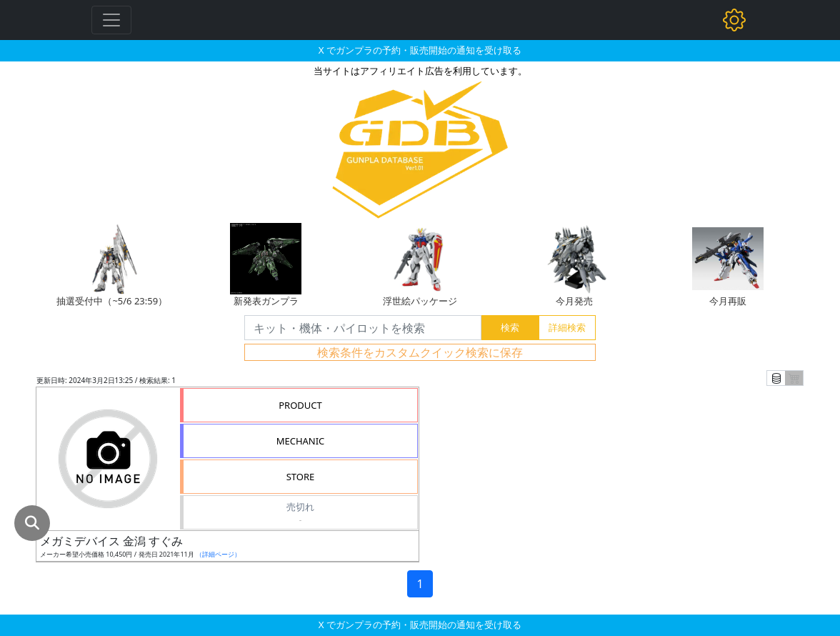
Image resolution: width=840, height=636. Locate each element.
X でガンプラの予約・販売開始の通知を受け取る (420, 50)
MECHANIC (301, 441)
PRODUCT (300, 405)
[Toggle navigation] (111, 20)
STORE (301, 477)
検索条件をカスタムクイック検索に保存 (420, 352)
